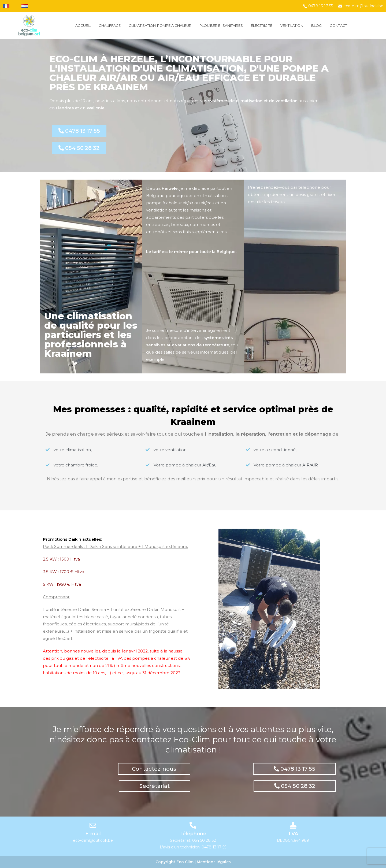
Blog (316, 25)
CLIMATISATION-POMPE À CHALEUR (160, 25)
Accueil (83, 25)
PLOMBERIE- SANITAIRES (221, 25)
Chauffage (110, 25)
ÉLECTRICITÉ (262, 25)
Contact (338, 25)
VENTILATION (292, 25)
